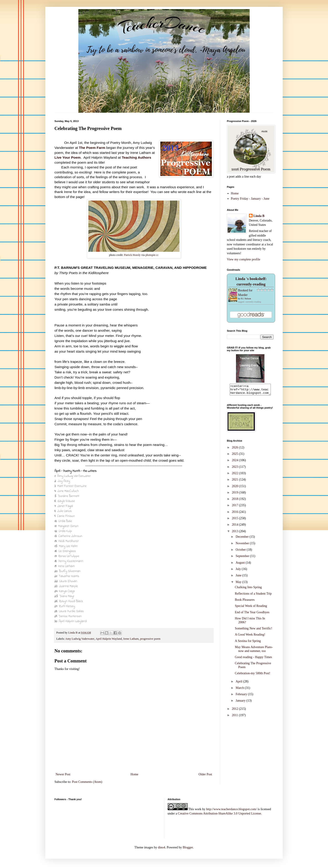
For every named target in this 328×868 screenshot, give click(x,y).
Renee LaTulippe (69, 556)
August (241, 565)
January (241, 703)
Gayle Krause (66, 501)
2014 (236, 527)
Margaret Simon (68, 526)
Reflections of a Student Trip (253, 596)
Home (134, 774)
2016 (236, 514)
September (243, 558)
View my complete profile (244, 259)
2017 (236, 507)
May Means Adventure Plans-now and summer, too (254, 651)
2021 (236, 482)
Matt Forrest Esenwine (72, 486)
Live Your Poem (68, 157)
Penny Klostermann (71, 561)
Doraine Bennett (69, 496)
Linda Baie (65, 521)
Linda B (259, 216)
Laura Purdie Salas (71, 611)
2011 (235, 717)
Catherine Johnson (70, 536)
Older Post (205, 774)
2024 (236, 462)
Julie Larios (64, 511)
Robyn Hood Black (71, 601)
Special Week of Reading (251, 608)
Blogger (188, 847)
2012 (236, 711)
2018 (236, 501)
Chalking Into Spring (248, 589)
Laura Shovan (68, 581)
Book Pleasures (245, 602)
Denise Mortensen (70, 616)
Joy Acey (64, 481)
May (239, 584)
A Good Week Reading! (250, 637)
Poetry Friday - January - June (250, 199)
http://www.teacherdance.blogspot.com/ (232, 809)
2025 (236, 456)
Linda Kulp (65, 531)
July (239, 571)
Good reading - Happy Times (253, 659)
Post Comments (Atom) (87, 782)
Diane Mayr (67, 596)
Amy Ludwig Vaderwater (80, 639)
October (241, 552)
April (239, 683)
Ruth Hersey (67, 606)
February (242, 696)
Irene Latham (66, 566)
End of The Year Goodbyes (252, 614)
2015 (236, 520)
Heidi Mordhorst (68, 541)
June (239, 577)
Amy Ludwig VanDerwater (74, 476)
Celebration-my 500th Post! (253, 675)
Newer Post (63, 774)
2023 (236, 469)
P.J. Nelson (246, 299)
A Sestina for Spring (248, 643)
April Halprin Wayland (73, 621)
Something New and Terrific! (254, 630)
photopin (150, 255)
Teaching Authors (137, 157)
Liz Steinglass (67, 551)
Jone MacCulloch (68, 491)
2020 (236, 488)
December (242, 539)
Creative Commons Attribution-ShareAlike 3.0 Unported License (219, 813)
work (198, 809)
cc (157, 255)
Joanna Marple (68, 586)
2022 (236, 475)
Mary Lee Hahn (68, 546)
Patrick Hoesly (132, 255)
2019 (236, 495)
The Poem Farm (92, 148)
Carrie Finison (66, 516)
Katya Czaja (67, 591)
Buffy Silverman (70, 571)
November (243, 545)
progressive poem (150, 639)
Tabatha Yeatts (69, 576)
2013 (236, 533)
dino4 (161, 847)
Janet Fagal (65, 506)
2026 (236, 449)
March (240, 690)
